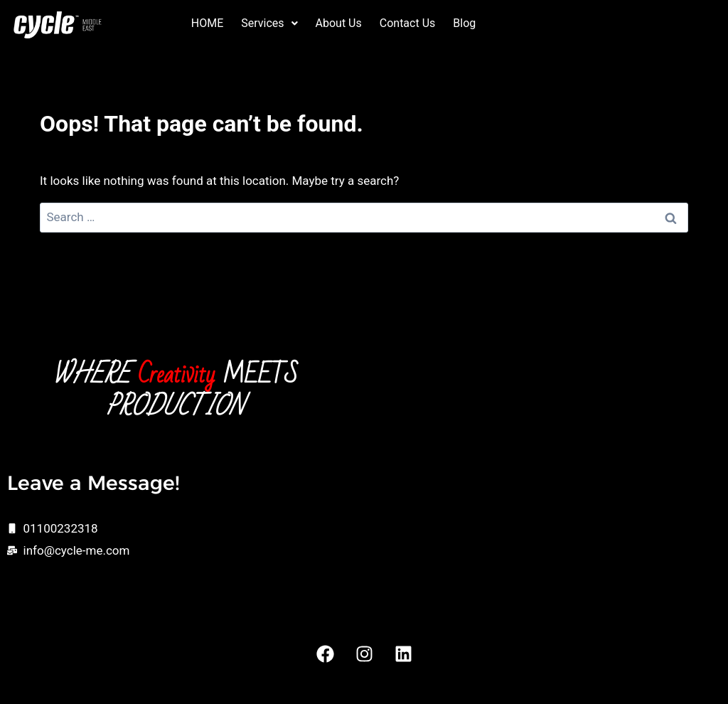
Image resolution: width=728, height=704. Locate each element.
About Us (339, 23)
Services (269, 23)
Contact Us (408, 23)
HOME (207, 23)
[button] (269, 23)
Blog (464, 23)
